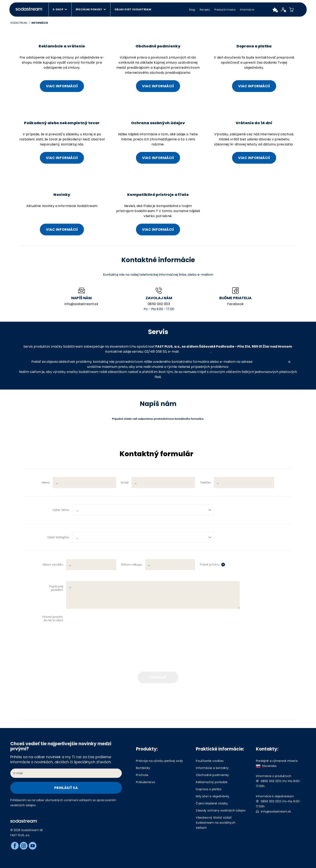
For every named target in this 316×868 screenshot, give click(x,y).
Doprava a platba (209, 789)
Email (125, 483)
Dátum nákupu (132, 565)
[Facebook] (15, 846)
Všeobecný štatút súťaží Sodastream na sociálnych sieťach (216, 823)
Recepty (205, 10)
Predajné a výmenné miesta (277, 761)
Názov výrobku (53, 565)
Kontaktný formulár (156, 454)
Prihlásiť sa (66, 788)
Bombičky (143, 768)
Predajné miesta (225, 10)
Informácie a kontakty (212, 768)
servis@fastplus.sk (195, 352)
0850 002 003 (159, 304)
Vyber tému (61, 510)
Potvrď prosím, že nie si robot (53, 619)
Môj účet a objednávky (213, 796)
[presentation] (110, 627)
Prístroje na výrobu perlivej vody (159, 761)
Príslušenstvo (146, 782)
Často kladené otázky (212, 803)
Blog (192, 10)
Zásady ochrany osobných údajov (221, 810)
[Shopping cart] (291, 10)
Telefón (205, 483)
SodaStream (19, 23)
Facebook (235, 304)
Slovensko (266, 766)
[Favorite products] (275, 10)
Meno (46, 483)
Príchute (142, 775)
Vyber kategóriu (58, 537)
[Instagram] (24, 846)
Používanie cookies (210, 761)
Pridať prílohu (210, 565)
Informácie (247, 10)
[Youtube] (33, 846)
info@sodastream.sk (81, 304)
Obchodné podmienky (212, 775)
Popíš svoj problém (56, 588)
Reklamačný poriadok (212, 782)
